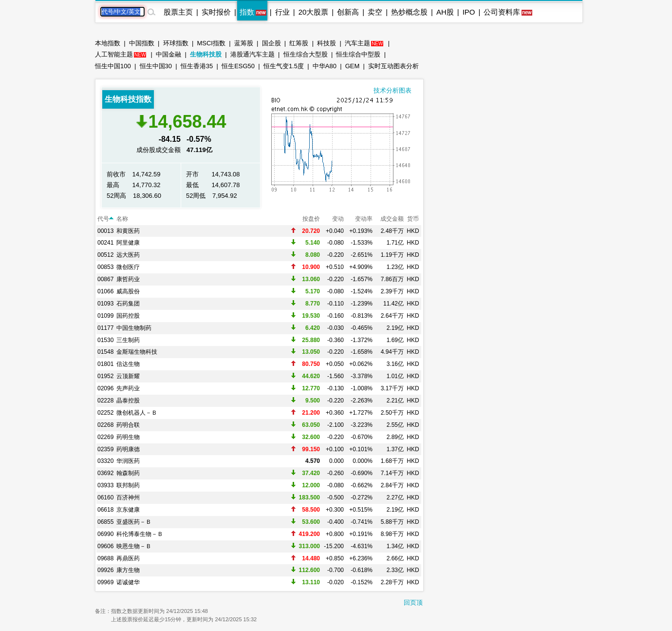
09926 (105, 570)
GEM (353, 66)
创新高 (348, 12)
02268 (105, 425)
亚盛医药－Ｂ (134, 522)
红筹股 (299, 43)
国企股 (271, 43)
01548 (105, 352)
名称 (122, 219)
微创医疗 (128, 267)
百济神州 (128, 497)
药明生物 (128, 437)
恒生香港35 (197, 66)
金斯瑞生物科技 (137, 352)
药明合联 (128, 425)
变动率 (364, 219)
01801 (105, 364)
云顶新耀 (128, 376)
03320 (105, 461)
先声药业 (128, 388)
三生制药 (128, 340)
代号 (105, 219)
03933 (105, 485)
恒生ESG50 (238, 66)
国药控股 (128, 316)
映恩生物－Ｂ (134, 546)
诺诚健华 (128, 582)
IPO (469, 12)
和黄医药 (128, 231)
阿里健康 (128, 243)
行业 (282, 12)
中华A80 (325, 66)
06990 (105, 534)
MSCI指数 (211, 43)
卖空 (375, 12)
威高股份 (128, 291)
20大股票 (314, 12)
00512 (105, 255)
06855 (105, 522)
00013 (105, 231)
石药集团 (128, 304)
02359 (105, 449)
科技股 (327, 43)
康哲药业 (128, 279)
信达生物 (128, 364)
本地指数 (108, 43)
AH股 (445, 12)
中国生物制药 (134, 328)
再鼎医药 (128, 558)
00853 (105, 267)
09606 (105, 546)
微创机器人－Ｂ (137, 413)
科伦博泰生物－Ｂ (140, 534)
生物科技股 (206, 54)
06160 (105, 497)
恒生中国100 (113, 66)
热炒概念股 (409, 12)
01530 (105, 340)
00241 (105, 243)
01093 (105, 304)
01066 (105, 291)
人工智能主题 (114, 54)
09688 (105, 558)
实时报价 (216, 12)
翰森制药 (128, 473)
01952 (105, 376)
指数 (247, 12)
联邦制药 (128, 485)
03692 (105, 473)
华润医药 (128, 461)
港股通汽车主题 (252, 54)
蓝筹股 (244, 43)
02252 (105, 413)
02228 (105, 401)
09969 (105, 582)
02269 (105, 437)
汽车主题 (357, 43)
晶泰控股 (128, 401)
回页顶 (413, 602)
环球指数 (176, 43)
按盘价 (311, 219)
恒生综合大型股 (306, 54)
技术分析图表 (392, 90)
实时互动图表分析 (393, 66)
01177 (105, 328)
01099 (105, 316)
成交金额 (392, 219)
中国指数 (142, 43)
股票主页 (178, 12)
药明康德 (128, 449)
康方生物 (128, 570)
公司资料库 (502, 12)
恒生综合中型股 (358, 54)
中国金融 (168, 54)
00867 (105, 279)
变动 (338, 219)
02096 (105, 388)
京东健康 (128, 510)
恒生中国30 (156, 66)
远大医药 (128, 255)
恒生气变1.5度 (284, 66)
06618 (105, 510)
